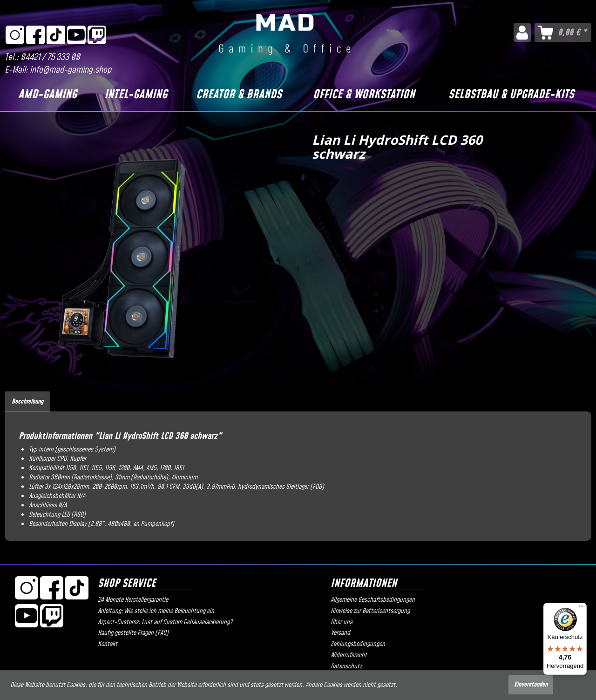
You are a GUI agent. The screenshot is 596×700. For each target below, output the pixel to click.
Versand (340, 633)
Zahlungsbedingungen (358, 644)
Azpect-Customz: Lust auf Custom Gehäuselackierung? (165, 622)
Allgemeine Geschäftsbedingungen (373, 600)
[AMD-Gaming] (47, 95)
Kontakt (108, 644)
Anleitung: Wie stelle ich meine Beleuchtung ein (156, 611)
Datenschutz (346, 666)
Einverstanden (531, 685)
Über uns (342, 622)
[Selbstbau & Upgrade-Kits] (511, 95)
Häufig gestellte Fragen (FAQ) (133, 633)
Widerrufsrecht (349, 655)
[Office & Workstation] (364, 95)
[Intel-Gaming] (135, 95)
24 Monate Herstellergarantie (133, 600)
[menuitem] (522, 33)
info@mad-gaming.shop (71, 70)
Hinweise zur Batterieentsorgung (370, 611)
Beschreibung (27, 402)
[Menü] (581, 608)
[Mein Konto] (522, 33)
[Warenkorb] (563, 33)
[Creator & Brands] (239, 95)
